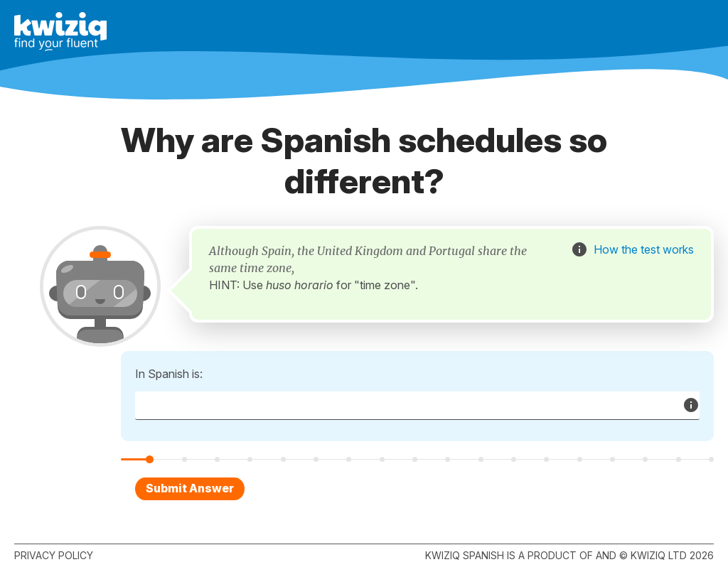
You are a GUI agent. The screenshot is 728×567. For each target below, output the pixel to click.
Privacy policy (54, 555)
